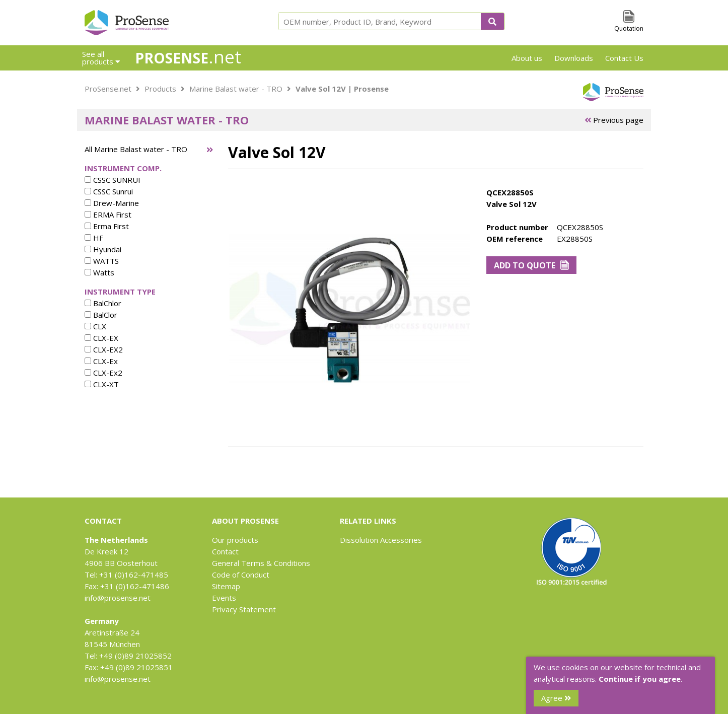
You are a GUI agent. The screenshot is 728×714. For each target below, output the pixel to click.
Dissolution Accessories (381, 540)
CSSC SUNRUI (113, 180)
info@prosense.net (118, 598)
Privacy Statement (244, 609)
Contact (225, 551)
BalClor (101, 315)
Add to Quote (531, 265)
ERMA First (108, 215)
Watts (99, 272)
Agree (556, 698)
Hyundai (103, 249)
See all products (101, 58)
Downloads (574, 58)
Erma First (107, 226)
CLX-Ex (101, 361)
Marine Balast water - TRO (236, 89)
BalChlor (103, 303)
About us (527, 58)
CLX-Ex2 (103, 373)
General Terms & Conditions (261, 563)
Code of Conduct (241, 575)
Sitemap (226, 586)
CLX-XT (102, 384)
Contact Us (624, 58)
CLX (95, 326)
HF (94, 238)
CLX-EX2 (104, 349)
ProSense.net (108, 89)
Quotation (629, 28)
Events (224, 598)
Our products (235, 540)
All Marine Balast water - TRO (136, 149)
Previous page (614, 120)
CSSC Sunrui (109, 191)
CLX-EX (101, 338)
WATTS (102, 261)
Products (160, 89)
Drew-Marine (112, 203)
